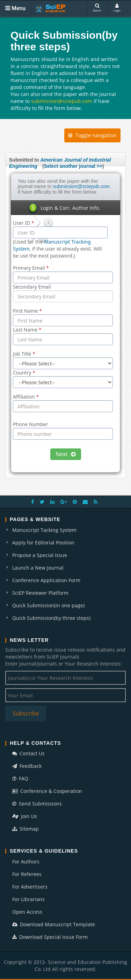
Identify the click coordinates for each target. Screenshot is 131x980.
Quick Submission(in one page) (48, 605)
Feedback (27, 766)
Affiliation (26, 397)
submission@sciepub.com (62, 101)
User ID (24, 223)
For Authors (26, 862)
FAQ (20, 778)
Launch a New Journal (38, 568)
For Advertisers (30, 887)
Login (117, 8)
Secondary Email (32, 287)
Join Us (25, 816)
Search (97, 8)
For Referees (27, 874)
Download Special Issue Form (50, 937)
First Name (27, 311)
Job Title (24, 354)
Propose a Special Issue (40, 555)
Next (66, 454)
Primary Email (31, 268)
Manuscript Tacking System (44, 530)
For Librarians (28, 899)
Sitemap (26, 829)
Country (24, 373)
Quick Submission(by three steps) (51, 618)
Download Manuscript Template (54, 924)
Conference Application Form (46, 580)
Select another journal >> (73, 166)
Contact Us (28, 753)
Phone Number (30, 424)
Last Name (27, 330)
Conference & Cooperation (47, 791)
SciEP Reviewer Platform (40, 593)
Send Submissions (37, 804)
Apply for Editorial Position (43, 543)
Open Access (27, 912)
